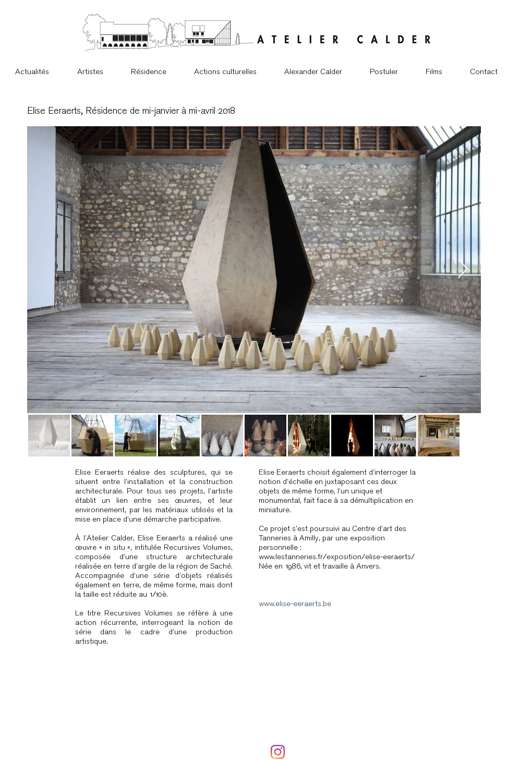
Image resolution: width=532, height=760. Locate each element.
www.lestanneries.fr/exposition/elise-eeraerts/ (337, 557)
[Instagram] (278, 752)
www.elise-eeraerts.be (295, 604)
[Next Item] (463, 269)
